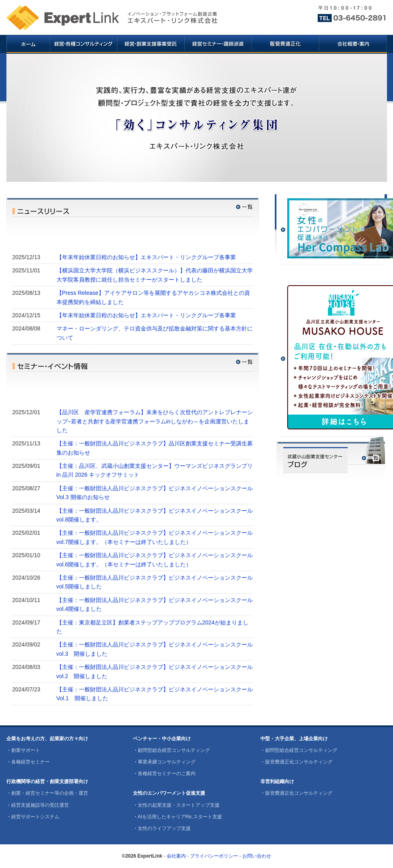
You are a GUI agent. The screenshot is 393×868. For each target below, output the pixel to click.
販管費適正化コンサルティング (299, 762)
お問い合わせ (257, 856)
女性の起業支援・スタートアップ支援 (179, 805)
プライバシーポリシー (214, 856)
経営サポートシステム (35, 817)
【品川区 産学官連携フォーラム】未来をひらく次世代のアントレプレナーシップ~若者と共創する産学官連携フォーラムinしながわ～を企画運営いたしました (155, 421)
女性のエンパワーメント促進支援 (169, 793)
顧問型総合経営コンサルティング (174, 750)
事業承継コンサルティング (167, 762)
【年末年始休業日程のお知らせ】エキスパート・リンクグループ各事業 (146, 257)
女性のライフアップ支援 (164, 828)
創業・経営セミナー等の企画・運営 (50, 793)
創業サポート (26, 750)
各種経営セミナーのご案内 (167, 773)
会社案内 (176, 856)
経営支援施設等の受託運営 (40, 805)
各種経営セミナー (30, 762)
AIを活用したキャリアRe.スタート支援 (180, 817)
